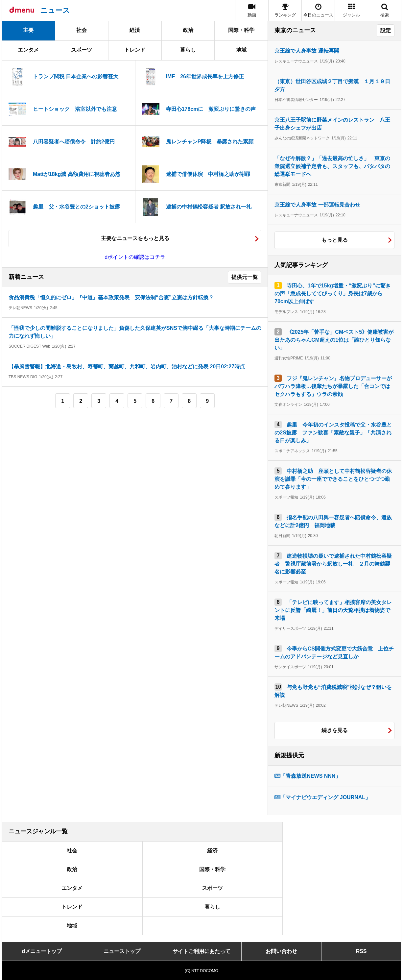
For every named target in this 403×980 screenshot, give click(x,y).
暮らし (188, 50)
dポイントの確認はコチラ (135, 257)
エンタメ (28, 50)
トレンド (135, 50)
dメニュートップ (42, 951)
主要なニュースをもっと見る (135, 238)
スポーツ (82, 50)
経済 (135, 30)
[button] (351, 10)
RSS (361, 951)
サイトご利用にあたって (202, 951)
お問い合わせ (281, 951)
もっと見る (335, 240)
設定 (386, 30)
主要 (28, 30)
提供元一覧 (245, 277)
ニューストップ (122, 951)
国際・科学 (241, 30)
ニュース (55, 10)
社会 (82, 30)
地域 (241, 50)
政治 (188, 30)
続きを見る (335, 730)
